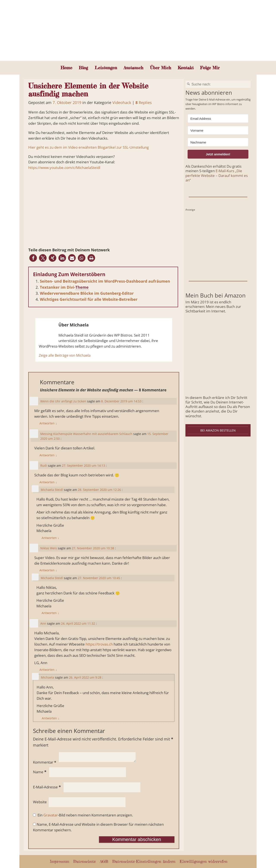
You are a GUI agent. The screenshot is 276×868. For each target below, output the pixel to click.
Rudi (44, 466)
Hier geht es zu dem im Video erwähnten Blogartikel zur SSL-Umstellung (89, 147)
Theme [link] (82, 287)
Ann (43, 623)
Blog (83, 68)
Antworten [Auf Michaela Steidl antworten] (50, 538)
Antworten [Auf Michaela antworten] (51, 718)
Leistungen (106, 68)
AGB (104, 861)
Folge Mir (210, 68)
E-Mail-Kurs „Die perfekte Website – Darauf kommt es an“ (217, 175)
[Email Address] (218, 118)
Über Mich (161, 68)
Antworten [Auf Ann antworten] (48, 670)
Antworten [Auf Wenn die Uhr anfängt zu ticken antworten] (48, 423)
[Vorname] (218, 130)
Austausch (133, 68)
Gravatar (51, 815)
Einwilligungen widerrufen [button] (204, 861)
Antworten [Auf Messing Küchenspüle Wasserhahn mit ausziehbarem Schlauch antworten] (48, 455)
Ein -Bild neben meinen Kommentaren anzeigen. (85, 815)
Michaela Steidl (52, 490)
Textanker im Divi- (58, 287)
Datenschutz (85, 861)
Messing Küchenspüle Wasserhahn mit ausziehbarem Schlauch (86, 434)
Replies (144, 102)
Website (40, 802)
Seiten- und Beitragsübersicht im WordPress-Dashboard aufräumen (105, 281)
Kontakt (186, 68)
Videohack (122, 102)
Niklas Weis (49, 548)
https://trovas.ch (99, 644)
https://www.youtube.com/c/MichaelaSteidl (64, 168)
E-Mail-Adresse (47, 787)
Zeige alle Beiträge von (65, 355)
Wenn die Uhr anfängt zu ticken (63, 401)
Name (40, 772)
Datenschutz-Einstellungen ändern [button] (144, 861)
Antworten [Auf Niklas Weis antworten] (48, 570)
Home (66, 68)
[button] (33, 258)
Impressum (60, 861)
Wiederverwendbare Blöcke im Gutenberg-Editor (87, 293)
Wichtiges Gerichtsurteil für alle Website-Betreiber (89, 299)
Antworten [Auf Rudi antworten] (48, 482)
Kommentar (45, 762)
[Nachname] (218, 142)
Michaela (48, 677)
